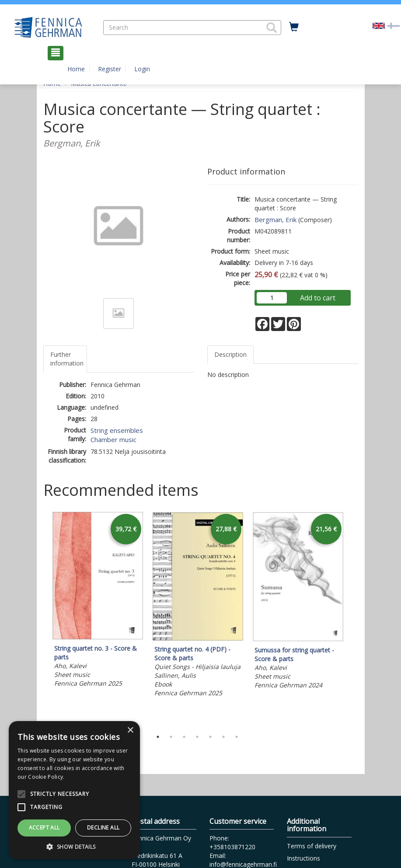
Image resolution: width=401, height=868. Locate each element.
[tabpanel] (98, 601)
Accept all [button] (44, 828)
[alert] (74, 790)
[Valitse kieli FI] (394, 25)
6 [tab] (223, 737)
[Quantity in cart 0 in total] (294, 27)
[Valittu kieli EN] (379, 25)
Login (142, 69)
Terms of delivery (312, 846)
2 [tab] (171, 737)
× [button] (130, 730)
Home (76, 69)
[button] (272, 28)
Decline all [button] (103, 828)
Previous (41, 619)
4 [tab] (197, 737)
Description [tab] (230, 354)
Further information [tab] (67, 359)
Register (110, 69)
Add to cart (318, 298)
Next (354, 619)
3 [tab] (184, 737)
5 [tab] (210, 737)
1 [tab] (158, 737)
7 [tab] (237, 737)
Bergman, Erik (275, 220)
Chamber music (113, 439)
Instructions (303, 858)
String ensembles (117, 430)
